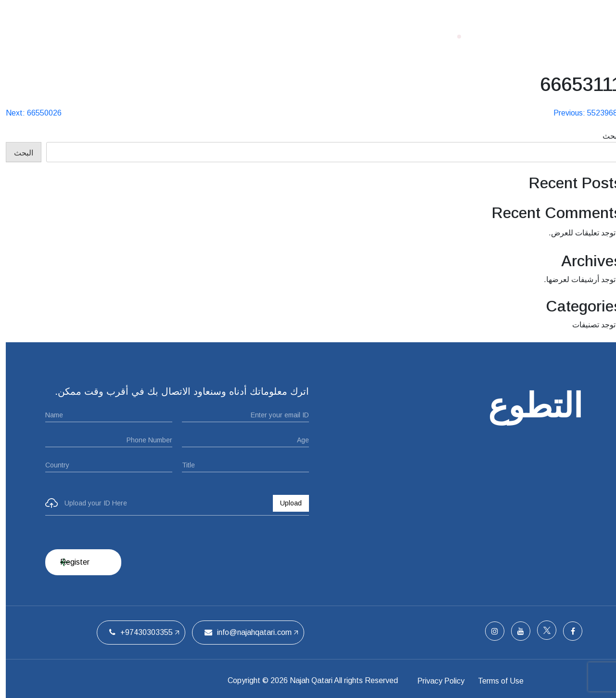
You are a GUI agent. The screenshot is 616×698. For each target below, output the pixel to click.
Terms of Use (514, 680)
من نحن (314, 36)
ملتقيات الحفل (257, 36)
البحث (606, 136)
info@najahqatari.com (242, 632)
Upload (285, 503)
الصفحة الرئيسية (375, 36)
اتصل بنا (160, 36)
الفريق (203, 36)
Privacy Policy (441, 680)
